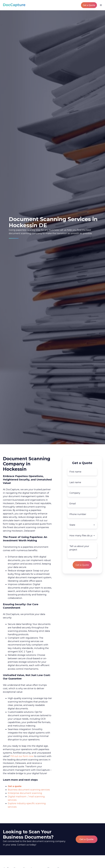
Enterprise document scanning (25, 793)
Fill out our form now (22, 756)
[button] (101, 5)
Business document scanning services (29, 790)
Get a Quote (89, 5)
